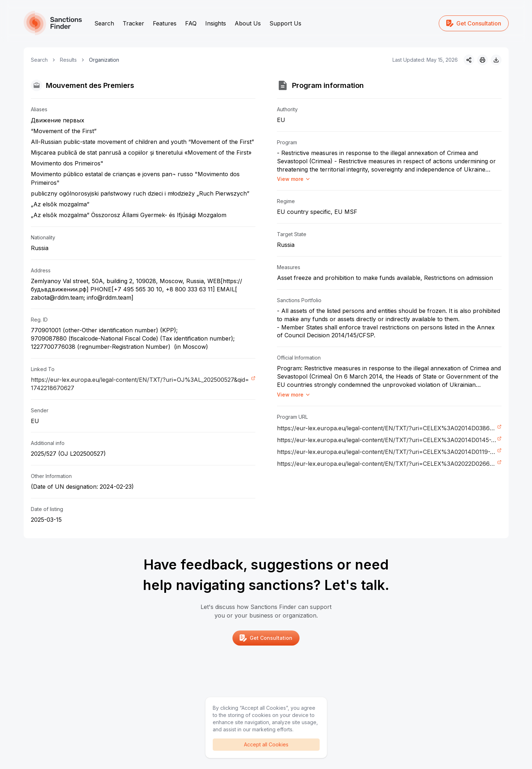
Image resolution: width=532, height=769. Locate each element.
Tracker (133, 23)
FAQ (191, 23)
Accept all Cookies (266, 744)
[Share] (469, 60)
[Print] (482, 60)
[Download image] (496, 60)
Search (104, 23)
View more (294, 179)
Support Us (285, 23)
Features (165, 23)
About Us (248, 23)
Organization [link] (104, 60)
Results (68, 60)
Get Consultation (474, 23)
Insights (216, 23)
